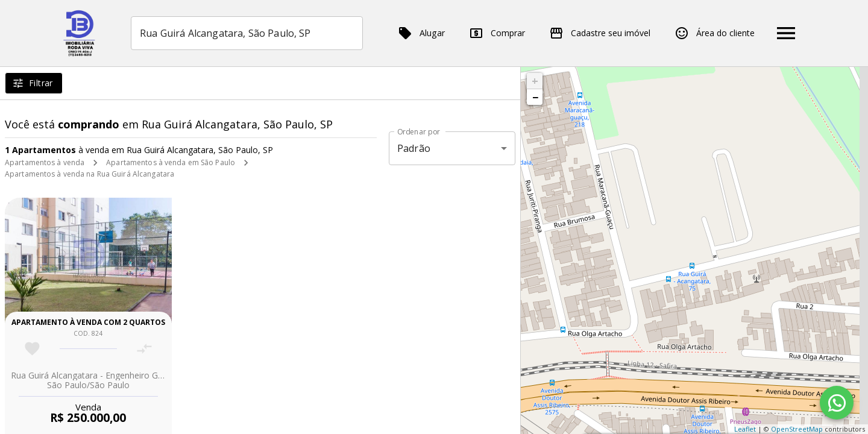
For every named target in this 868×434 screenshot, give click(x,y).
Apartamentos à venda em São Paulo (171, 162)
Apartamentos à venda (45, 162)
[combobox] (247, 33)
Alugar (421, 33)
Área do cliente (715, 33)
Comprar (497, 33)
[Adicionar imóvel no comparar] (144, 349)
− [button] (535, 97)
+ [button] (535, 81)
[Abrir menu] (786, 33)
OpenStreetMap (797, 429)
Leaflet (745, 429)
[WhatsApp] (837, 403)
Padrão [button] (414, 148)
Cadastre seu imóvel (600, 33)
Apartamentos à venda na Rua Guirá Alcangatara (90, 174)
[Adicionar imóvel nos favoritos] (32, 349)
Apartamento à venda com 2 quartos (88, 322)
